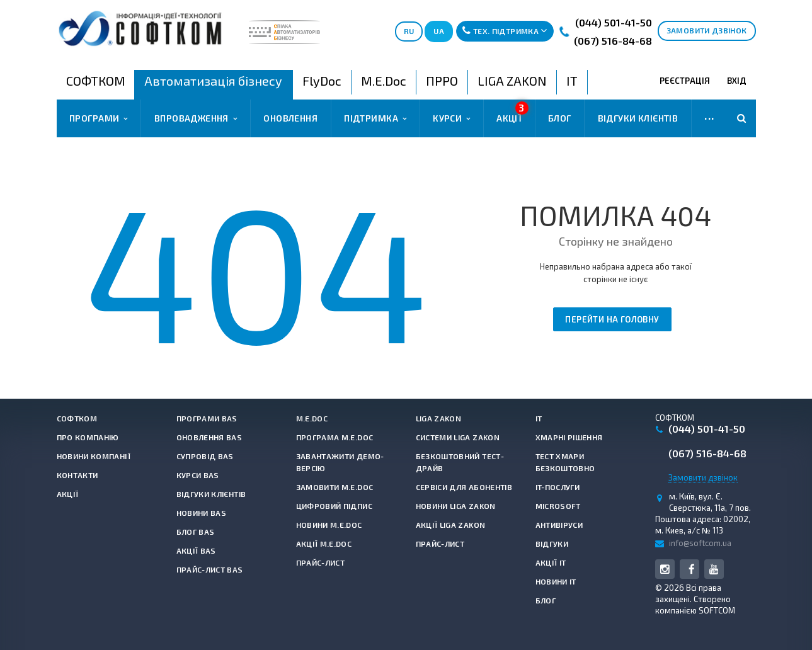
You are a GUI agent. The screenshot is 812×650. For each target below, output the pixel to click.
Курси (451, 118)
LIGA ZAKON (439, 418)
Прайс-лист (321, 562)
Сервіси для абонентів (464, 487)
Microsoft (558, 506)
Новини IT (556, 581)
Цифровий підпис (334, 506)
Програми (99, 118)
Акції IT (551, 562)
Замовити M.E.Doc (335, 487)
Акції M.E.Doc (324, 544)
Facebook (692, 569)
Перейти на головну (612, 319)
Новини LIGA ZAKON (456, 506)
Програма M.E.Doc (335, 437)
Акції (512, 112)
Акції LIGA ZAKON (451, 525)
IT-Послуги (558, 487)
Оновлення (290, 118)
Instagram (665, 569)
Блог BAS (196, 532)
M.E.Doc (312, 418)
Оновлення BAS (209, 437)
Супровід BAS (205, 456)
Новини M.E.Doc (329, 525)
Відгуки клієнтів (638, 118)
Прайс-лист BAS (210, 569)
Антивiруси (559, 525)
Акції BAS (196, 550)
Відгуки (552, 544)
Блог (560, 118)
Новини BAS (202, 513)
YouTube (714, 569)
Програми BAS (207, 418)
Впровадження (196, 118)
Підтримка (375, 118)
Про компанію (88, 437)
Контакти (77, 475)
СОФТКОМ (77, 418)
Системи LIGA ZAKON (458, 437)
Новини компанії (94, 456)
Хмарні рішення (569, 437)
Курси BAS (198, 475)
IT (539, 418)
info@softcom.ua (700, 543)
